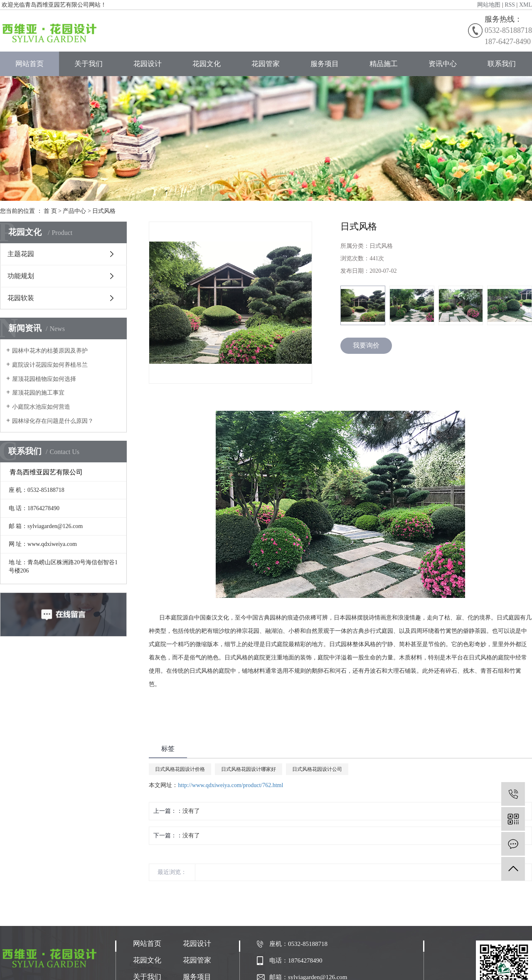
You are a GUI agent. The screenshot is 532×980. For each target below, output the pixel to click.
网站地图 (489, 5)
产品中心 (74, 211)
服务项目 (325, 64)
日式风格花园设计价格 (180, 769)
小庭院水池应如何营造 (41, 407)
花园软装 (21, 298)
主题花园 (21, 254)
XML (526, 5)
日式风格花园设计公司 (317, 769)
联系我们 (502, 64)
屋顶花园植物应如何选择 (44, 379)
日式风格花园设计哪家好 (249, 769)
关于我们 (89, 64)
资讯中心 (443, 64)
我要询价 (366, 345)
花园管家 (266, 64)
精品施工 (384, 64)
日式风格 (104, 211)
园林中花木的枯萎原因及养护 (50, 351)
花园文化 (207, 64)
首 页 (50, 211)
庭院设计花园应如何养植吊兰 (50, 365)
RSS (510, 5)
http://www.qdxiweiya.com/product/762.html (230, 785)
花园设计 (148, 64)
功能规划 (21, 276)
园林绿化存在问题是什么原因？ (53, 421)
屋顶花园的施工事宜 (38, 393)
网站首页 (30, 64)
